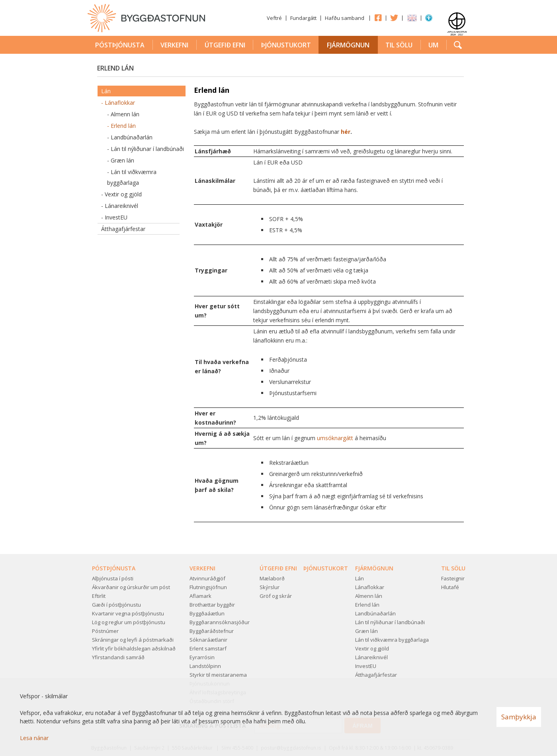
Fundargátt (303, 18)
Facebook (378, 18)
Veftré (274, 18)
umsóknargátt (336, 438)
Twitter (394, 18)
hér (346, 132)
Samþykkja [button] (519, 717)
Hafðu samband (345, 18)
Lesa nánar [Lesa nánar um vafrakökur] (34, 738)
